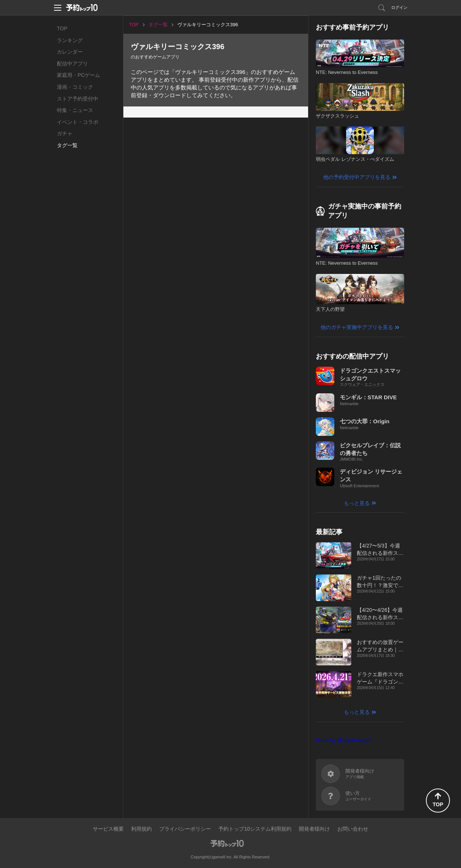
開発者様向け (314, 829)
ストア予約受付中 (78, 99)
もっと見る (357, 503)
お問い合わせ (353, 829)
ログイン (399, 7)
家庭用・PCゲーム (78, 75)
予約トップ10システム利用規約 (255, 829)
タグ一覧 (67, 145)
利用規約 (141, 829)
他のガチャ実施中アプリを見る (357, 327)
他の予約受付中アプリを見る (357, 177)
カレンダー (70, 52)
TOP (62, 28)
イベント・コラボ (78, 122)
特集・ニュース (75, 110)
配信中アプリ (72, 64)
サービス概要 (108, 829)
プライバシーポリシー (185, 829)
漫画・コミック (75, 87)
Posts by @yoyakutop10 (344, 740)
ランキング (70, 40)
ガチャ (65, 133)
